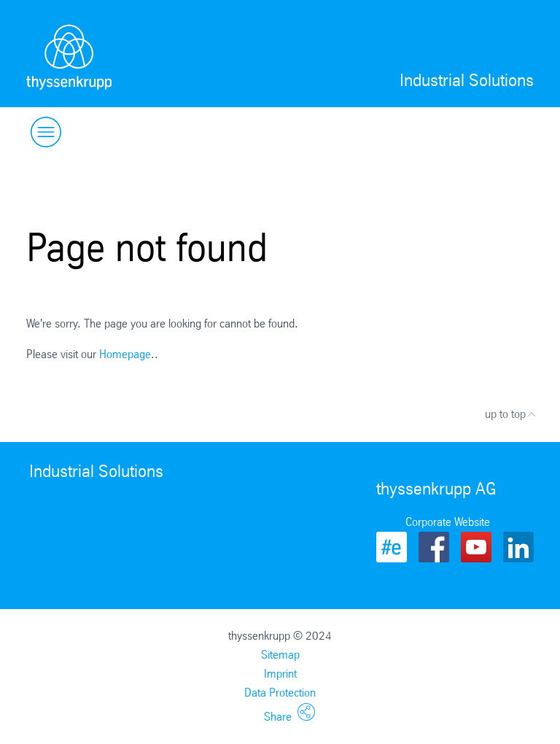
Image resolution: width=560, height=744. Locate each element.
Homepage (125, 354)
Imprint (280, 674)
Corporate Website (448, 522)
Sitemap (280, 655)
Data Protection (280, 693)
